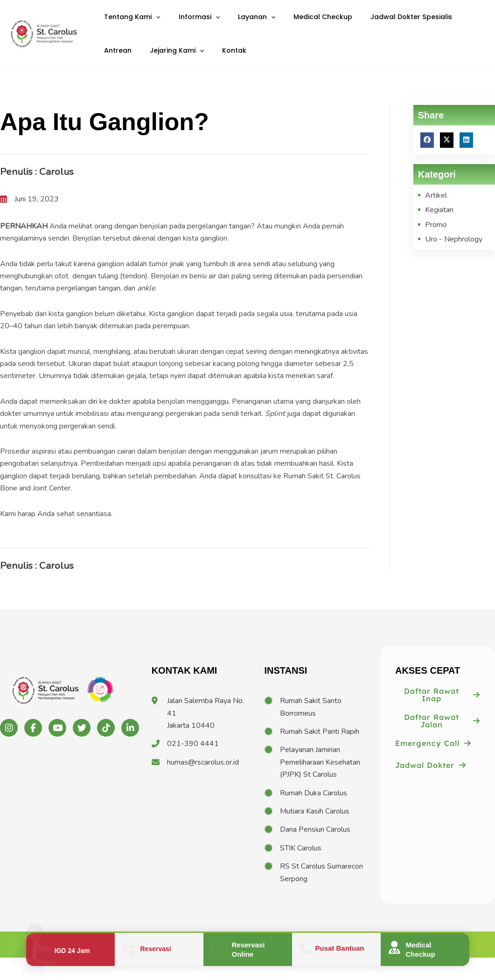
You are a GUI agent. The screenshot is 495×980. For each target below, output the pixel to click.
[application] (153, 22)
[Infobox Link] (70, 949)
